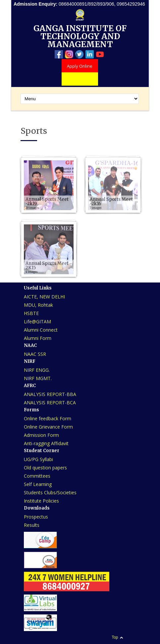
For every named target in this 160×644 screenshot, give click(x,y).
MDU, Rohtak (38, 305)
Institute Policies (41, 501)
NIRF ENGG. (37, 370)
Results (32, 525)
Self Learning (38, 484)
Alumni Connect (41, 330)
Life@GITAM (37, 322)
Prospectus (36, 517)
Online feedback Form (48, 418)
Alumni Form (38, 338)
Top (115, 637)
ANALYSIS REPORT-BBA (50, 394)
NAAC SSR (35, 354)
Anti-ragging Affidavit (46, 443)
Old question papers (45, 468)
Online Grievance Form (48, 427)
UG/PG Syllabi (38, 459)
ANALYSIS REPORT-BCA (50, 402)
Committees (37, 476)
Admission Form (41, 435)
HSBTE (31, 313)
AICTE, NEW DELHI (44, 297)
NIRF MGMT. (38, 378)
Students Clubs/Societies (50, 492)
